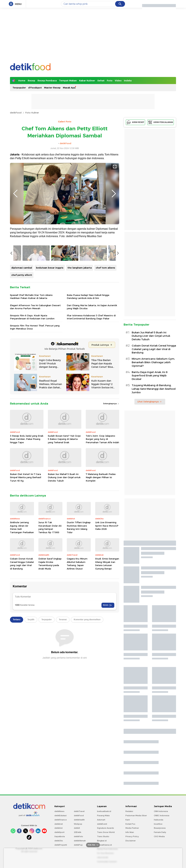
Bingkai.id (102, 841)
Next (114, 194)
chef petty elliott (22, 371)
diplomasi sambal (22, 363)
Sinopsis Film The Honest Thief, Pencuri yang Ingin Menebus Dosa (35, 423)
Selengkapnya (111, 499)
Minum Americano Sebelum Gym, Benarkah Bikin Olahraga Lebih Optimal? (153, 362)
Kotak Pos (130, 824)
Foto (110, 81)
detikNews (59, 811)
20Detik (78, 832)
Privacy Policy (132, 836)
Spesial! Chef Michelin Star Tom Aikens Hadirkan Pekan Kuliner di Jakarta (31, 392)
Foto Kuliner (32, 113)
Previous (15, 194)
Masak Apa (69, 88)
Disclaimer (131, 841)
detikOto (59, 841)
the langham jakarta (80, 363)
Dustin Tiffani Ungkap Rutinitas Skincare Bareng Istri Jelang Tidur (79, 623)
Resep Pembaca (47, 81)
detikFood (16, 113)
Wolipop (78, 824)
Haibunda (159, 820)
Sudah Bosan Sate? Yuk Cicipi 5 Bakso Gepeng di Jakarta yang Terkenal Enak (64, 535)
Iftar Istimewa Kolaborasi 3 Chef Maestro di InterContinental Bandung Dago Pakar (91, 412)
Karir (128, 820)
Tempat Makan (68, 81)
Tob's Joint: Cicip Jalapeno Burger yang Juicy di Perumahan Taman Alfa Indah (102, 535)
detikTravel (79, 811)
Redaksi (129, 811)
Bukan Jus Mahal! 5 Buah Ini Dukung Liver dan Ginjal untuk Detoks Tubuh (64, 573)
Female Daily (160, 832)
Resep (31, 81)
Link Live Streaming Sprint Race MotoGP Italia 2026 (107, 621)
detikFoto (78, 836)
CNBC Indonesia (162, 816)
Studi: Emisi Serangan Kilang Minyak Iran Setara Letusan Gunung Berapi (107, 659)
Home (22, 81)
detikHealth (79, 820)
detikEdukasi (61, 816)
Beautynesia (160, 828)
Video (118, 81)
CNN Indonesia (161, 811)
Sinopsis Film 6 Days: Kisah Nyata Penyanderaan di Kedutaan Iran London (32, 412)
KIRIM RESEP (135, 122)
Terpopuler (19, 88)
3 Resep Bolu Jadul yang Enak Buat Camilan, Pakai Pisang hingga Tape (27, 535)
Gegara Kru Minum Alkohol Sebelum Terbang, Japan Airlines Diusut (77, 659)
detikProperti (61, 845)
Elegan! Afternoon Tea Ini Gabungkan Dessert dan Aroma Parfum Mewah (35, 402)
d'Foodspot (35, 88)
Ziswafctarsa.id (104, 845)
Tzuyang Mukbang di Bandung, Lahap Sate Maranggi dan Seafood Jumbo (154, 389)
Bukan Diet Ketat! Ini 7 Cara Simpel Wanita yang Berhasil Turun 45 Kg (26, 573)
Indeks (128, 81)
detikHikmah (80, 841)
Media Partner (132, 828)
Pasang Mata (103, 816)
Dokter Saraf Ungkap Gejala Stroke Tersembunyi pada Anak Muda (50, 659)
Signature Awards (106, 828)
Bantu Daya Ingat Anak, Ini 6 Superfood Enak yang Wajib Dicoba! (150, 376)
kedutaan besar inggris (50, 363)
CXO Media (159, 836)
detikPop (78, 845)
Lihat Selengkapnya (149, 402)
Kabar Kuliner (87, 81)
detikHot (59, 828)
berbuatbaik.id (104, 811)
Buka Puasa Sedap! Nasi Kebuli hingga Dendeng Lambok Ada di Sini (88, 392)
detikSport (59, 832)
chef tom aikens (105, 363)
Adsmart (101, 820)
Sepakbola (60, 836)
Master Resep (52, 88)
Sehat (101, 81)
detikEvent (102, 824)
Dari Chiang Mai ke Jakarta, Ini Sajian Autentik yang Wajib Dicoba (92, 402)
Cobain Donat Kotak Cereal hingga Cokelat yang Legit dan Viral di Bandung (22, 659)
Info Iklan (130, 832)
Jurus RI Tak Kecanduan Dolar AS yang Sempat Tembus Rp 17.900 (50, 623)
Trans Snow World (106, 832)
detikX (77, 828)
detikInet (59, 824)
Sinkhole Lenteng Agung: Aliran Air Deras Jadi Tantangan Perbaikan (22, 623)
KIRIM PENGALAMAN (161, 122)
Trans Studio (103, 836)
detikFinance (61, 820)
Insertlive (158, 824)
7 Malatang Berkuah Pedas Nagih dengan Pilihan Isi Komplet (101, 573)
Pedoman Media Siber (136, 816)
